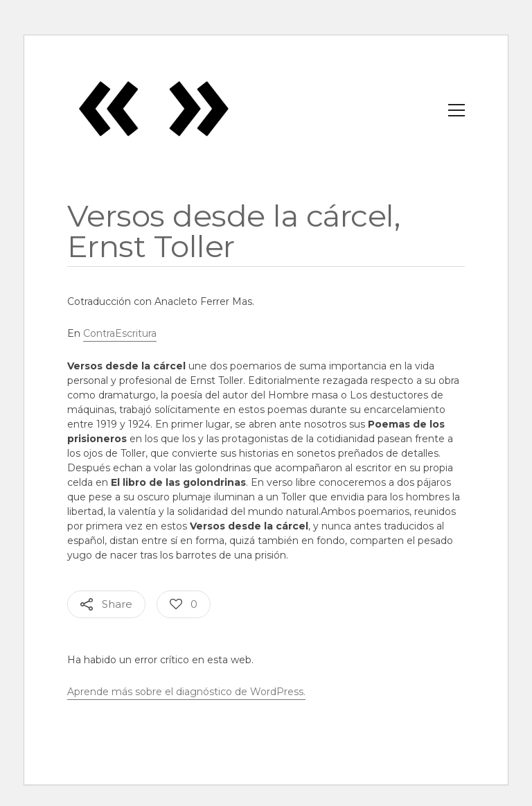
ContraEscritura (120, 333)
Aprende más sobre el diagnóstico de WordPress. (186, 692)
